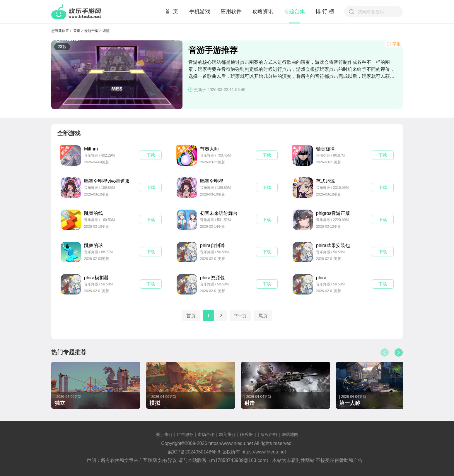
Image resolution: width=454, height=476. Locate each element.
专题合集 (294, 11)
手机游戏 (200, 11)
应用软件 (231, 11)
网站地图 (290, 434)
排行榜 (326, 11)
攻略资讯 (263, 11)
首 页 (172, 11)
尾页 (263, 315)
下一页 (240, 316)
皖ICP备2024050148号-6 (194, 452)
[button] (399, 352)
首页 (77, 31)
